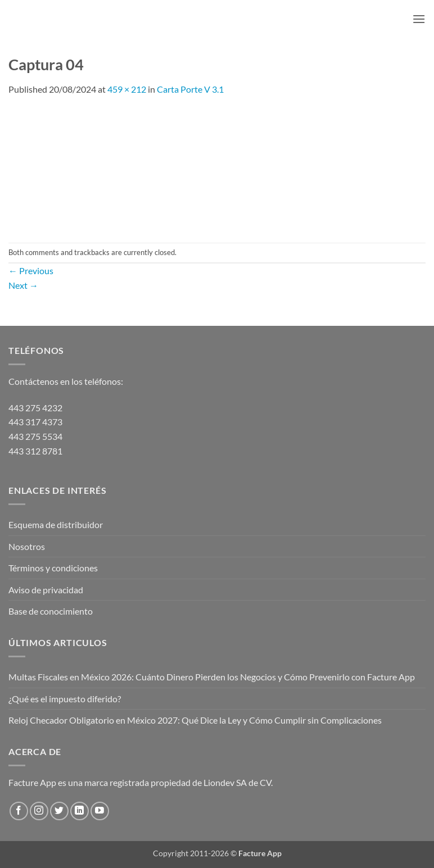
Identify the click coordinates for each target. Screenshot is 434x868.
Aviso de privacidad (46, 590)
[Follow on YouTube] (100, 811)
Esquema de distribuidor (56, 524)
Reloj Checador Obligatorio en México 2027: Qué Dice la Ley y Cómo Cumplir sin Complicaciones (195, 720)
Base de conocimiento (51, 611)
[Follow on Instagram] (39, 811)
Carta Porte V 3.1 (190, 89)
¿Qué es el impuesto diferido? (65, 699)
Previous (31, 271)
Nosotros (27, 546)
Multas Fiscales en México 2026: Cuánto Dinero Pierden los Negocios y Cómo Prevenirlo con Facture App (212, 677)
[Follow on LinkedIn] (80, 811)
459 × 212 (127, 89)
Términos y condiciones (53, 568)
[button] (419, 19)
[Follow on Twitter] (59, 811)
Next (23, 285)
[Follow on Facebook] (19, 811)
